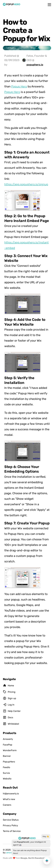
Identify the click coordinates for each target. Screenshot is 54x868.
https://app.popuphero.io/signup (26, 184)
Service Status (11, 820)
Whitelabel (11, 724)
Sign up (10, 698)
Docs (8, 717)
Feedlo (6, 767)
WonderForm (10, 750)
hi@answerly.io (11, 794)
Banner (7, 756)
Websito (7, 779)
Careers (7, 805)
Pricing (9, 692)
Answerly (8, 739)
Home (8, 685)
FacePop (8, 745)
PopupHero (9, 762)
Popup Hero (19, 86)
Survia (6, 773)
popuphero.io (35, 65)
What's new (9, 799)
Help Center (12, 711)
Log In (9, 705)
